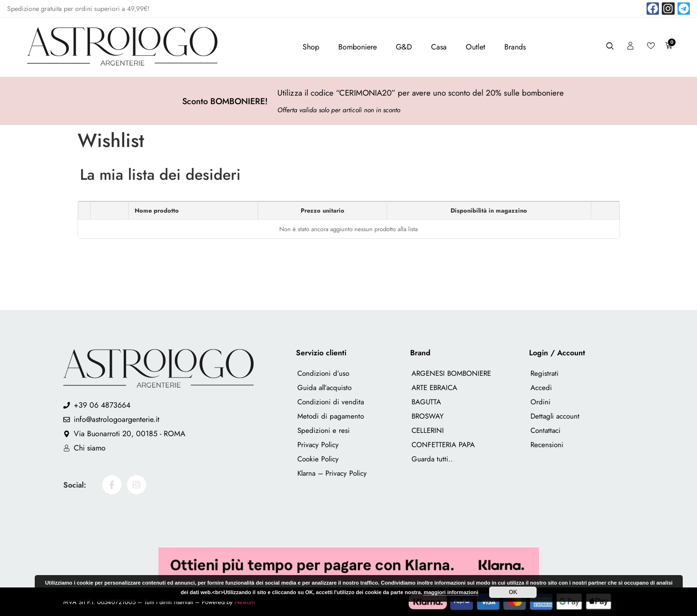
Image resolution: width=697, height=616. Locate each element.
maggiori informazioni (451, 592)
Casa (439, 47)
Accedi (541, 388)
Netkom (245, 602)
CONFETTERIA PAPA (443, 445)
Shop (311, 47)
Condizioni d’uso (323, 373)
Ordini (540, 402)
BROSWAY (427, 416)
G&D (404, 47)
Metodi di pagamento (331, 416)
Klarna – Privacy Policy (332, 473)
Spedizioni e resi (324, 430)
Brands (515, 47)
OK (513, 592)
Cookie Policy (318, 459)
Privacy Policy (318, 445)
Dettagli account (555, 416)
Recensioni (547, 445)
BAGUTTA (426, 402)
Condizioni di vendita (331, 402)
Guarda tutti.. (432, 459)
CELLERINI (428, 430)
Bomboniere (358, 47)
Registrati (545, 373)
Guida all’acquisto (324, 388)
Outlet (476, 47)
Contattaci (545, 430)
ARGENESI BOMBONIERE (451, 373)
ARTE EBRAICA (434, 388)
